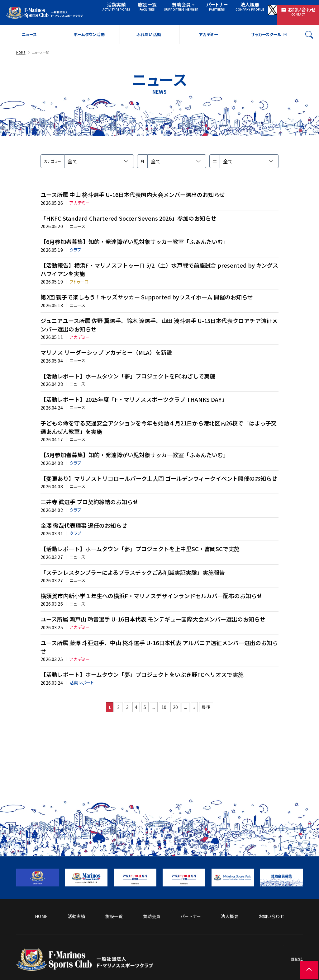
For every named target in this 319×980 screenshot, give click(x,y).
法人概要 (234, 8)
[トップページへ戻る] (85, 959)
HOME (21, 47)
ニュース (29, 30)
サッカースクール (265, 30)
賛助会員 (173, 8)
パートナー (204, 8)
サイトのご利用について (280, 937)
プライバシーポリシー (282, 947)
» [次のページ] (216, 749)
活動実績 (110, 8)
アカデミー (208, 30)
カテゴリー (53, 156)
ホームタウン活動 (89, 30)
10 (169, 749)
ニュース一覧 (44, 47)
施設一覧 (139, 8)
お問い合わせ (298, 8)
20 (186, 749)
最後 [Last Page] (234, 749)
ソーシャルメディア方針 (231, 937)
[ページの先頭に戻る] (300, 961)
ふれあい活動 (149, 30)
